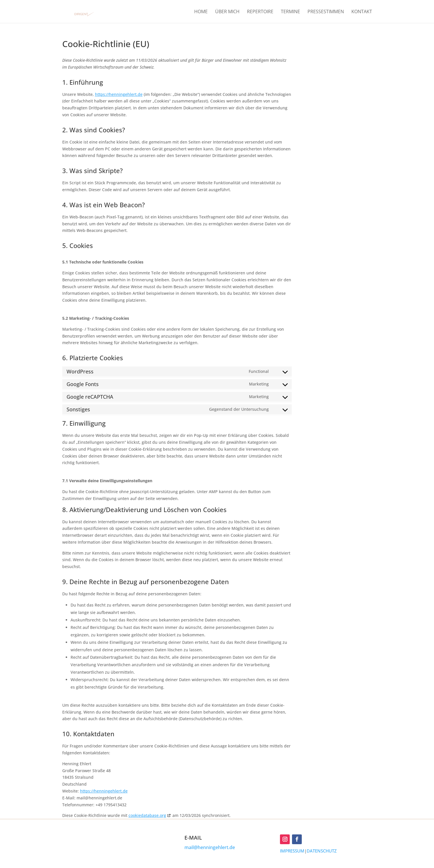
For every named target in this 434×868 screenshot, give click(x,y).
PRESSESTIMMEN (326, 12)
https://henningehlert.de (119, 94)
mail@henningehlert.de (210, 847)
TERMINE (290, 12)
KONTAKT (362, 12)
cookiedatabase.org (147, 815)
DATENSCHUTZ (322, 851)
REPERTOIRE (260, 12)
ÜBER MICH (227, 12)
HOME (201, 12)
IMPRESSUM (292, 851)
